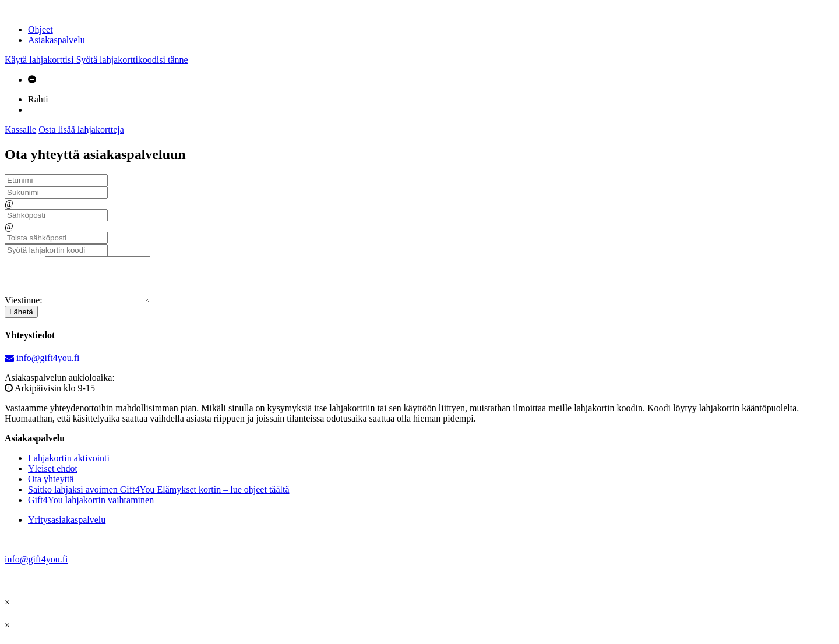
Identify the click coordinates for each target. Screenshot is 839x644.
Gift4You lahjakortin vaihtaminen (91, 509)
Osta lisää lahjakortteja (81, 130)
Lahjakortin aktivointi (69, 467)
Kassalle (20, 130)
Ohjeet (40, 29)
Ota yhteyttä (51, 488)
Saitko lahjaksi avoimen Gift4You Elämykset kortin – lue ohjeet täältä (159, 498)
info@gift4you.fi (42, 367)
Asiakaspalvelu (57, 40)
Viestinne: (24, 309)
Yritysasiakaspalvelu (67, 528)
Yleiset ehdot (53, 477)
